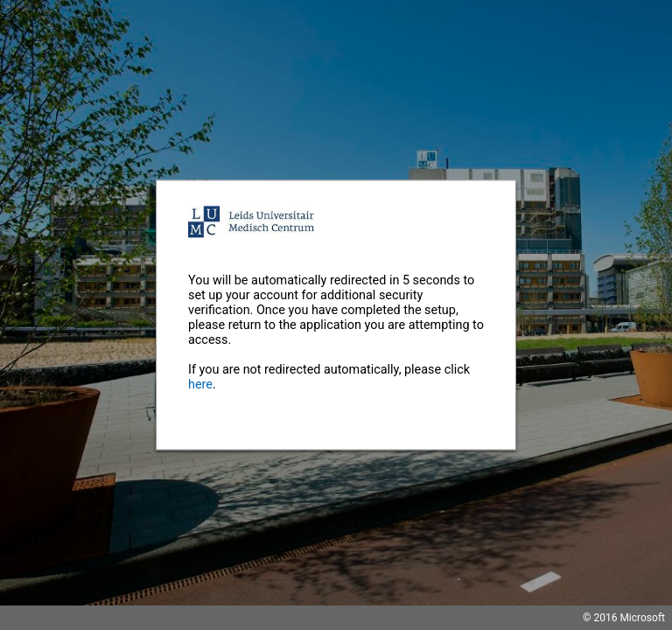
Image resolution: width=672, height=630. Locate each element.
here (200, 385)
